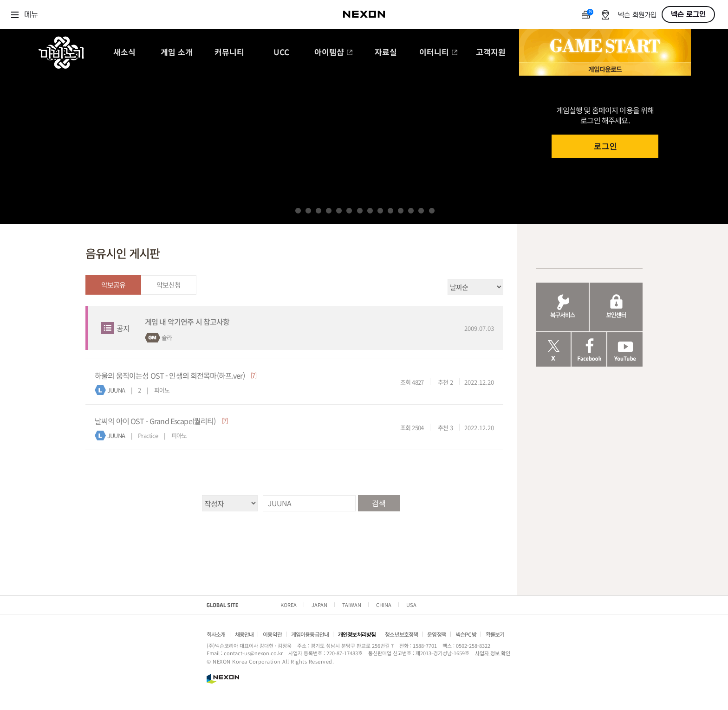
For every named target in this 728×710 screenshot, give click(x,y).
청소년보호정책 (401, 634)
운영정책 (437, 634)
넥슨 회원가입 (637, 15)
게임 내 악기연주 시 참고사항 (187, 322)
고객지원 (491, 53)
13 (421, 211)
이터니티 (439, 53)
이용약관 (272, 634)
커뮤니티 (229, 53)
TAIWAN (352, 605)
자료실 (386, 53)
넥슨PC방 (466, 634)
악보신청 (169, 285)
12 (411, 211)
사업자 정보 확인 (493, 653)
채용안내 (244, 634)
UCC (281, 53)
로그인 (605, 146)
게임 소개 (177, 53)
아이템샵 (334, 53)
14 (432, 211)
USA (411, 605)
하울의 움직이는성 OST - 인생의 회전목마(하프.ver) (170, 375)
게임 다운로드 (605, 69)
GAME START (605, 46)
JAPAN (319, 605)
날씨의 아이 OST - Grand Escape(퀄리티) (155, 421)
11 (401, 211)
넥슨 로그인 (688, 14)
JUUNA (116, 390)
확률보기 (495, 634)
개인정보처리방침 (357, 634)
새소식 (124, 53)
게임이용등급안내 (310, 634)
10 (390, 211)
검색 (378, 503)
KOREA (289, 605)
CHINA (384, 605)
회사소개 (216, 634)
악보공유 (114, 285)
